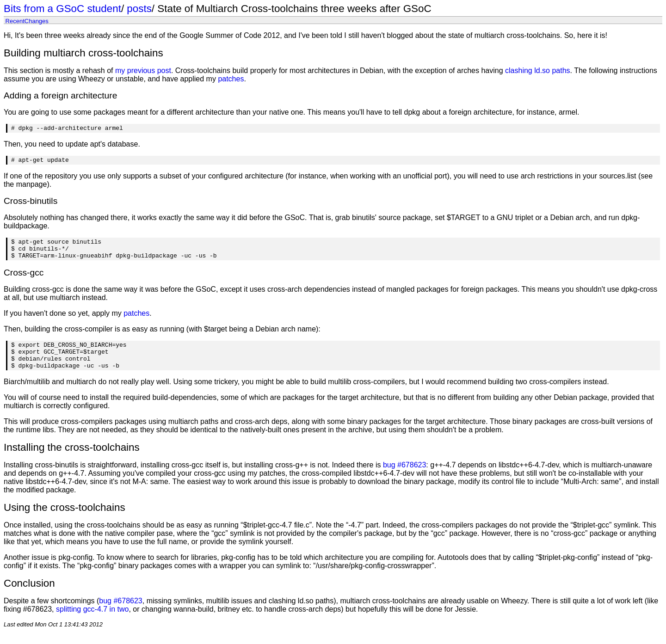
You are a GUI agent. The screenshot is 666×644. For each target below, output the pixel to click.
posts (139, 9)
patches (231, 79)
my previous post (143, 71)
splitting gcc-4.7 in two (92, 622)
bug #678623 (404, 477)
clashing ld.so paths (538, 71)
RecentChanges (27, 21)
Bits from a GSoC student (62, 9)
